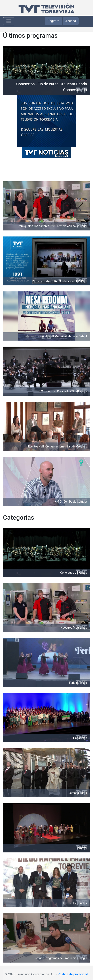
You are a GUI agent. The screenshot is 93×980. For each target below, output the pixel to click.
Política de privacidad (73, 974)
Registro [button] (53, 21)
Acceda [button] (71, 21)
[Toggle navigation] (9, 21)
